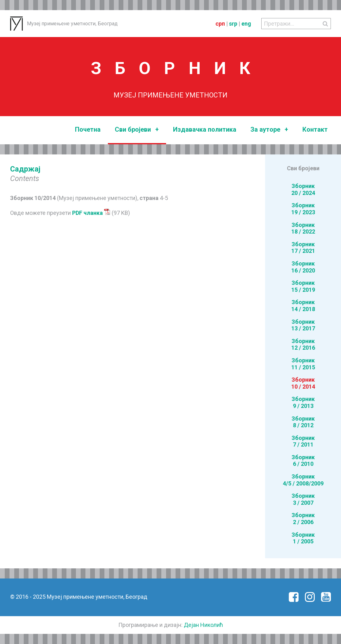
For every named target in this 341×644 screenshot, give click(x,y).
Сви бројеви (137, 130)
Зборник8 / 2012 (303, 422)
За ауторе (269, 130)
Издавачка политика (205, 129)
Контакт (315, 129)
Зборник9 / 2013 (303, 402)
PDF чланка (91, 213)
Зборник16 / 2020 (303, 267)
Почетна (88, 129)
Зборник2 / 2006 (303, 519)
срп (220, 24)
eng (246, 24)
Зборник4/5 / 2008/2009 (303, 480)
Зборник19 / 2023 (303, 209)
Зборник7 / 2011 (303, 441)
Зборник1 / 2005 (303, 538)
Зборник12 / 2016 (303, 344)
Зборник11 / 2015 (303, 364)
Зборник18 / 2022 (303, 228)
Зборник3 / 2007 (303, 499)
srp (233, 24)
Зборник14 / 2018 (303, 306)
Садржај (25, 169)
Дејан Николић (203, 625)
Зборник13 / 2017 (303, 325)
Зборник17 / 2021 (303, 248)
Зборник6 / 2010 (303, 461)
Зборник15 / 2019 (303, 286)
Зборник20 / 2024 (303, 189)
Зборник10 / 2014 (303, 383)
